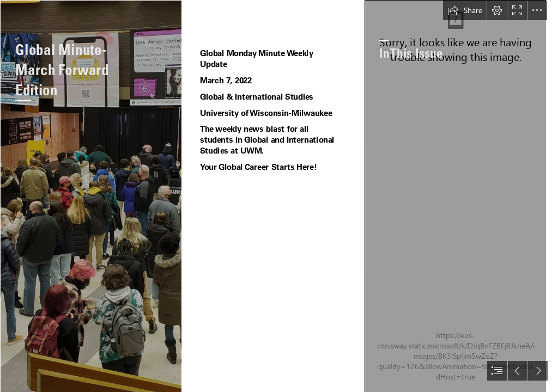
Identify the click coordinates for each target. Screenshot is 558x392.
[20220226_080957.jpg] (455, 196)
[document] (279, 196)
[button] (465, 10)
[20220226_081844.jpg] (91, 196)
